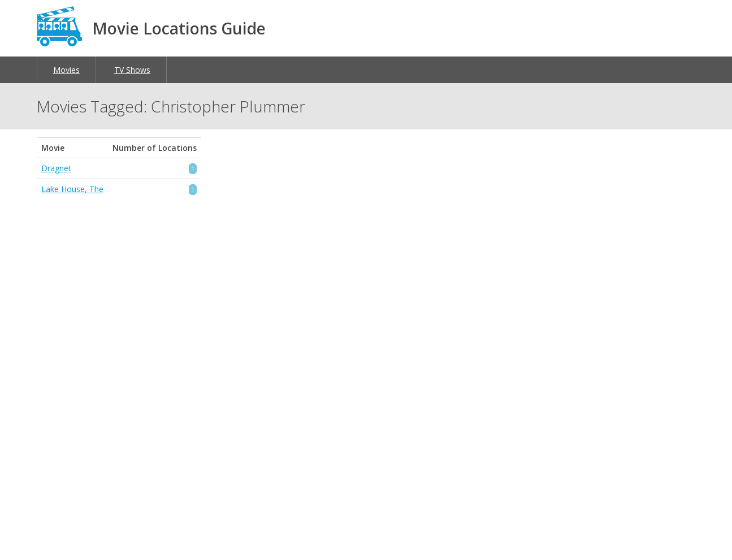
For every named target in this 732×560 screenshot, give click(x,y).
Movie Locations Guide (179, 28)
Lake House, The (72, 189)
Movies (66, 70)
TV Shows (132, 70)
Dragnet (56, 168)
